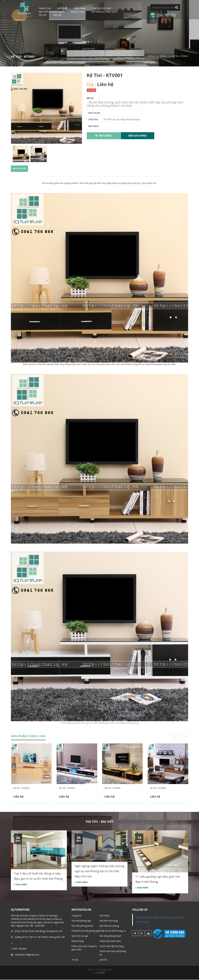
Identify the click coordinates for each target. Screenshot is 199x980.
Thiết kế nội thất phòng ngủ (86, 931)
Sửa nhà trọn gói (80, 936)
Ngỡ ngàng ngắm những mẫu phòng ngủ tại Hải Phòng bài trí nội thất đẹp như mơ (99, 871)
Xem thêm (21, 885)
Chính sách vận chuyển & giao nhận (84, 948)
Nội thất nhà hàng (109, 921)
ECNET (101, 973)
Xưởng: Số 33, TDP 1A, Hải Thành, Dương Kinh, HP (38, 937)
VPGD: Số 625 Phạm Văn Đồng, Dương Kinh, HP (37, 931)
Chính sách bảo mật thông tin (113, 953)
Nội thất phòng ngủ (81, 921)
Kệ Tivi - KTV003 (67, 788)
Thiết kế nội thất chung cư (113, 931)
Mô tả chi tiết (21, 169)
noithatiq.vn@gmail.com (25, 955)
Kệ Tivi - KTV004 (112, 788)
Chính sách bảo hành (110, 941)
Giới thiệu (104, 916)
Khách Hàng (78, 12)
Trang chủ (77, 916)
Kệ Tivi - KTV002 (21, 788)
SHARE (91, 90)
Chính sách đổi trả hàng (111, 946)
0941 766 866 (19, 949)
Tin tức (43, 15)
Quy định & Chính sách (104, 12)
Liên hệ (57, 15)
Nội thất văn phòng (109, 926)
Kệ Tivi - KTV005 (158, 788)
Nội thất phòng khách (82, 926)
